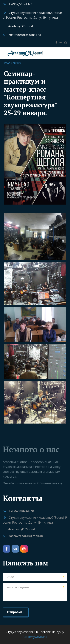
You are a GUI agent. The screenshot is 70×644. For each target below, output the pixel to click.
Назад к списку (12, 63)
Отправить (16, 612)
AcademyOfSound (21, 26)
